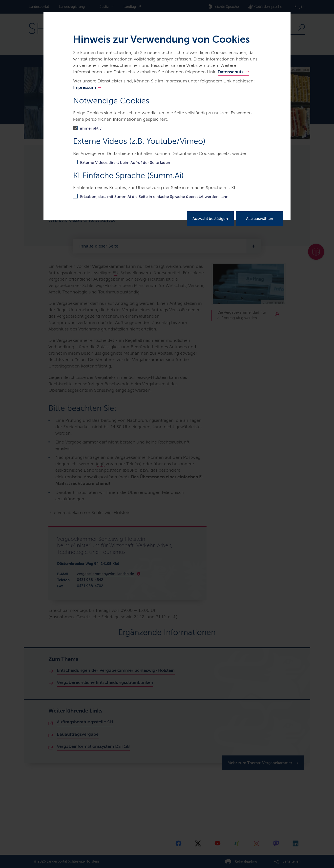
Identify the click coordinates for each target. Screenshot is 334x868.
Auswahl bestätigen (210, 219)
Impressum (84, 87)
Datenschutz (231, 72)
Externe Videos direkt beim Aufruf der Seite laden (125, 163)
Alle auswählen (260, 219)
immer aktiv (91, 128)
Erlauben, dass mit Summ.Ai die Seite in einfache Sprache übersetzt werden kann (154, 197)
